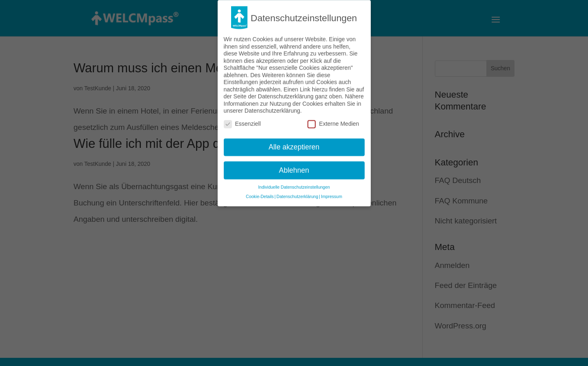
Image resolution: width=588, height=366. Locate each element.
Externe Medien (333, 120)
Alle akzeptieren (294, 143)
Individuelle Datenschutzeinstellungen (294, 183)
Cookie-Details (260, 192)
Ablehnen (294, 166)
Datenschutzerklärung (297, 192)
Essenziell (242, 120)
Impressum (332, 192)
